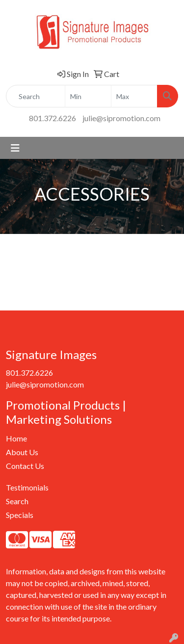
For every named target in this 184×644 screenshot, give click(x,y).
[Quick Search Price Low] (88, 96)
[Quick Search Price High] (134, 96)
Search (17, 501)
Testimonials (27, 487)
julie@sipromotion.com (121, 118)
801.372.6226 (53, 118)
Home (16, 438)
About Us (22, 452)
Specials (20, 515)
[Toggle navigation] (15, 148)
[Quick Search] (36, 96)
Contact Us (25, 466)
